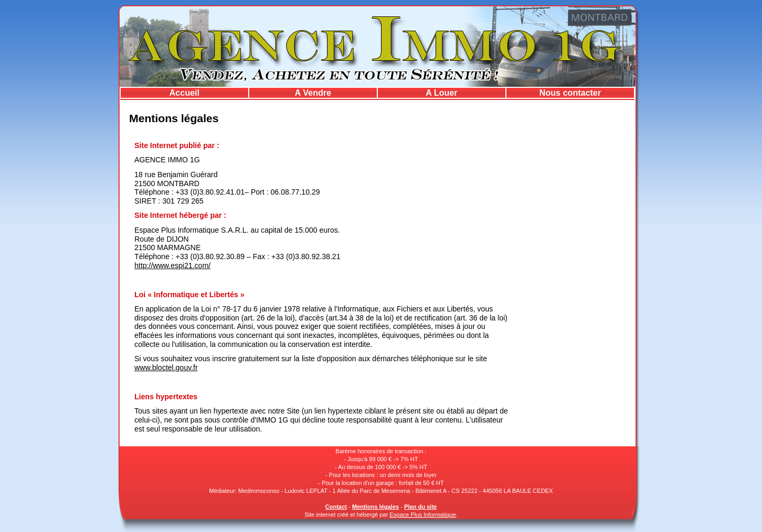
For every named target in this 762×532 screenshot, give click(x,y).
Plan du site (421, 507)
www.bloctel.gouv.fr (166, 368)
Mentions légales (375, 507)
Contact (336, 507)
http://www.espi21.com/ (173, 265)
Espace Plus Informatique (423, 515)
